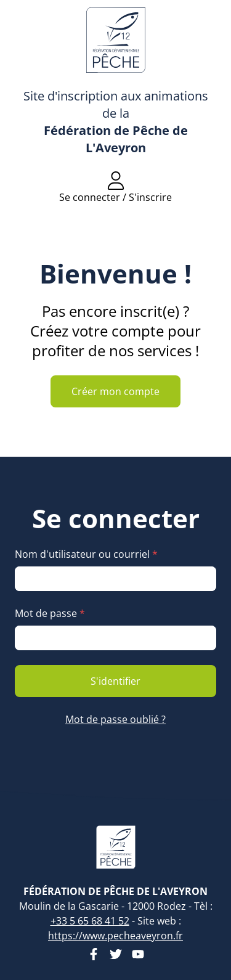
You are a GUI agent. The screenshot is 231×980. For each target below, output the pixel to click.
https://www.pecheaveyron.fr (115, 936)
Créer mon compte (115, 391)
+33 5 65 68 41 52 (90, 921)
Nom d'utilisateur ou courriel (86, 554)
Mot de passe (50, 613)
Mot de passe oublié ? (115, 719)
